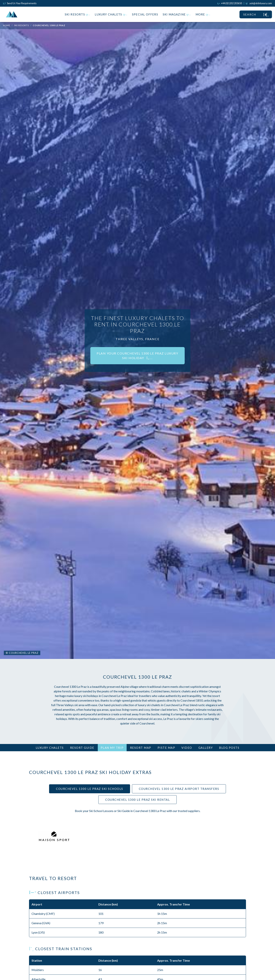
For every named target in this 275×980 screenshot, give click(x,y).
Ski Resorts (78, 14)
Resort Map (141, 748)
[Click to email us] (259, 3)
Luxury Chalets (111, 14)
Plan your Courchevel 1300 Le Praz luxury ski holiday (137, 356)
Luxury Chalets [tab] (50, 748)
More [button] (203, 14)
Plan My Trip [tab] (112, 748)
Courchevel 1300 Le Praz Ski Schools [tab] (90, 789)
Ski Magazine (177, 14)
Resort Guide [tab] (82, 748)
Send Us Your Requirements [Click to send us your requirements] (20, 3)
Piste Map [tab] (166, 748)
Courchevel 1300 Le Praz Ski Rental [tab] (137, 800)
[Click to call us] (230, 3)
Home (7, 25)
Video (187, 748)
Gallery (206, 748)
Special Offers (145, 14)
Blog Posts (229, 748)
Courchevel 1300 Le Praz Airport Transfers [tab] (179, 789)
